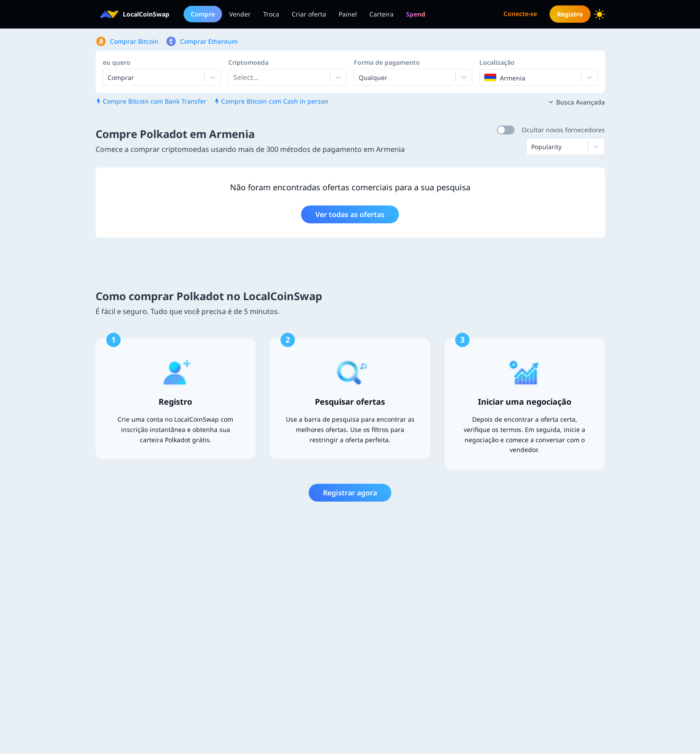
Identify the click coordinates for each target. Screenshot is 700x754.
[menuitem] (416, 14)
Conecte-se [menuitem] (520, 14)
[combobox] (234, 77)
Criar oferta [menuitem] (309, 14)
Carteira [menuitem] (381, 14)
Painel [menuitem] (348, 14)
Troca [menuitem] (271, 14)
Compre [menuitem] (203, 14)
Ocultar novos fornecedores (563, 130)
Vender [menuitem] (240, 14)
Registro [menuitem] (570, 14)
